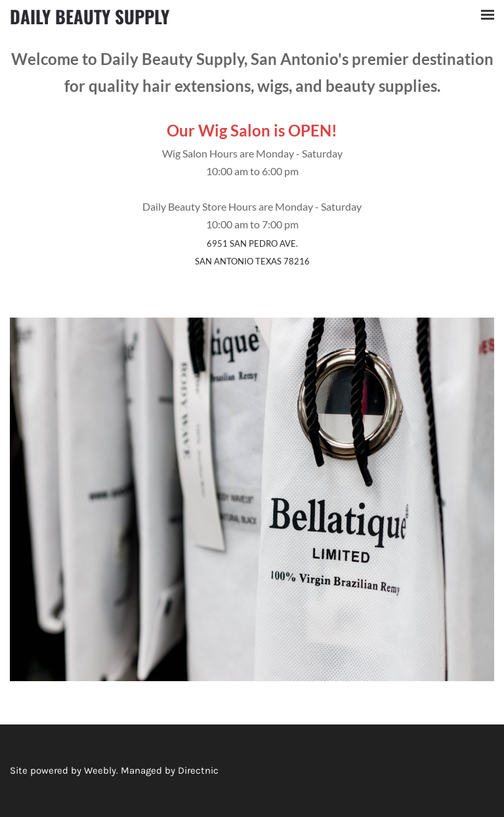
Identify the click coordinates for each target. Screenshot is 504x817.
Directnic (198, 770)
